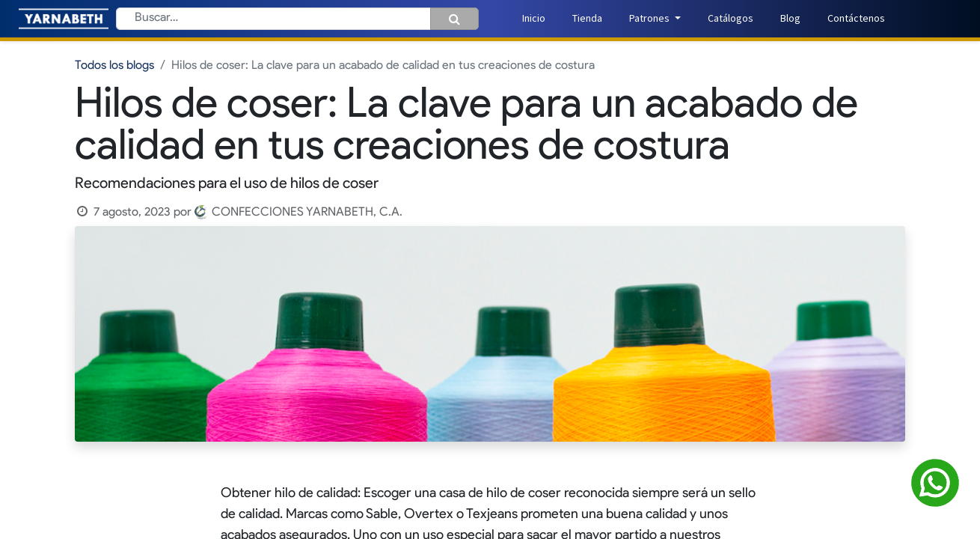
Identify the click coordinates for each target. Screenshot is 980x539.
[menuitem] (534, 18)
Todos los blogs (114, 66)
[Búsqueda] (454, 19)
